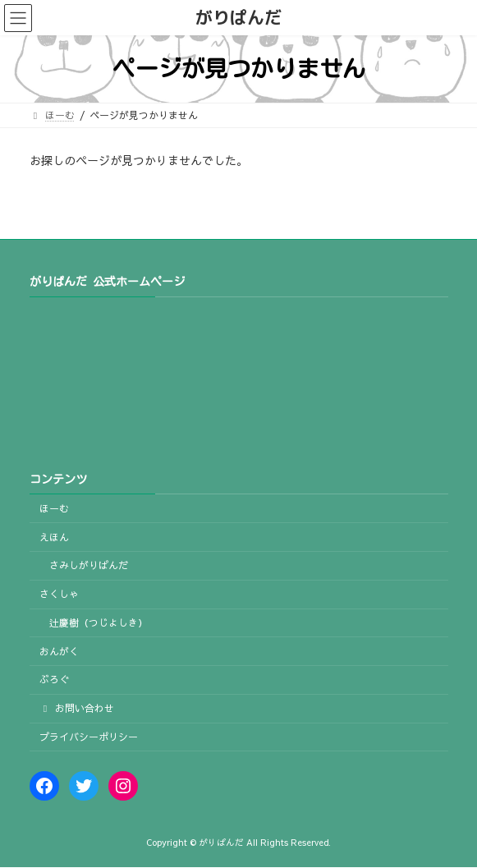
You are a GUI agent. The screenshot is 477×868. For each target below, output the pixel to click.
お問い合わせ (77, 709)
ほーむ (54, 508)
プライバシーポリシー (89, 737)
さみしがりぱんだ (89, 566)
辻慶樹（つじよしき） (99, 622)
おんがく (59, 651)
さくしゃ (59, 594)
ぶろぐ (54, 680)
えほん (54, 537)
